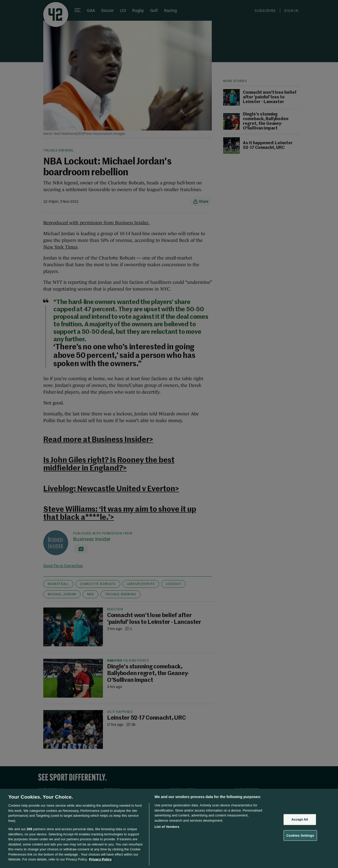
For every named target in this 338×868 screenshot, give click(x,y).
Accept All (300, 819)
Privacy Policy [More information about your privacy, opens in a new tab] (100, 859)
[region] (169, 828)
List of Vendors (167, 827)
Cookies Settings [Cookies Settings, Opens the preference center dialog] (300, 836)
